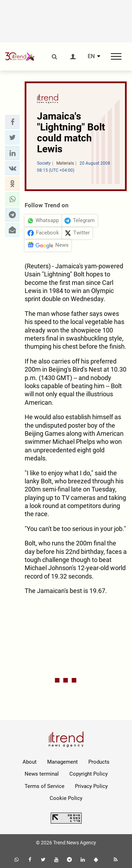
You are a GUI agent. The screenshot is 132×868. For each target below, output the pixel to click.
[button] (12, 122)
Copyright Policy (89, 774)
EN (91, 56)
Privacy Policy (91, 786)
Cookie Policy (66, 798)
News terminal (42, 774)
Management (62, 762)
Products (99, 762)
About (30, 762)
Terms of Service (45, 786)
